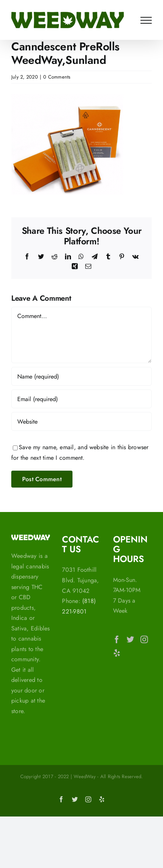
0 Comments (57, 77)
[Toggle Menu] (146, 20)
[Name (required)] (81, 376)
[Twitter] (130, 639)
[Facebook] (117, 639)
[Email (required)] (81, 399)
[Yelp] (117, 653)
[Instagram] (144, 639)
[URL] (81, 421)
